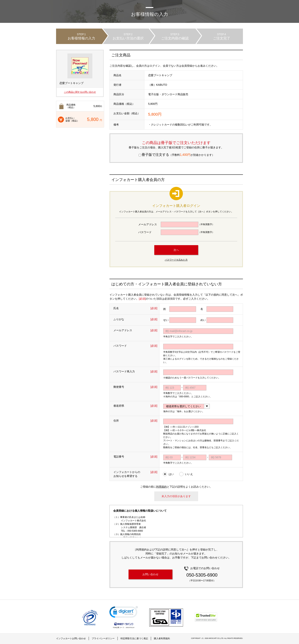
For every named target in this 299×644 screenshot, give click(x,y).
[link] (124, 613)
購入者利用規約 (162, 638)
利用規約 (162, 487)
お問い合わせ (150, 574)
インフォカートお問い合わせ (71, 638)
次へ (176, 250)
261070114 (130, 628)
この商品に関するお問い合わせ (80, 92)
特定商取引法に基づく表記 (134, 638)
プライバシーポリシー (103, 638)
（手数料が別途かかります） (177, 155)
